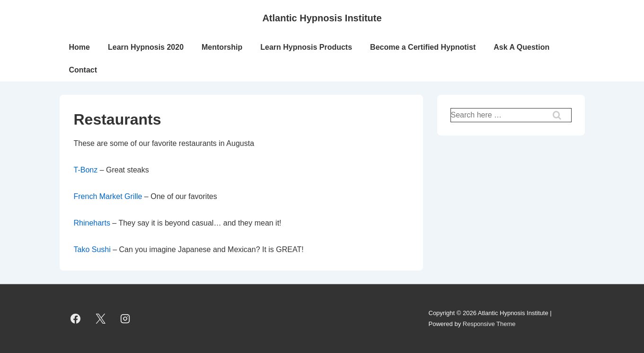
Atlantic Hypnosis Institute (322, 18)
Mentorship (222, 47)
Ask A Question (521, 47)
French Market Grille (108, 196)
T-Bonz (86, 170)
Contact (83, 70)
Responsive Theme (489, 324)
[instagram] (125, 319)
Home (79, 47)
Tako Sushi (92, 249)
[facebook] (76, 319)
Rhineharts (93, 223)
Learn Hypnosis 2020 (146, 47)
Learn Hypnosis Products (306, 47)
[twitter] (100, 319)
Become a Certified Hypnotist (423, 47)
